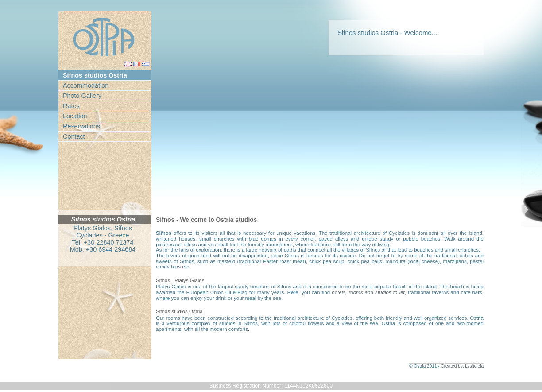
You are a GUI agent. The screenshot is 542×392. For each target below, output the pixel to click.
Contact (74, 136)
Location (75, 116)
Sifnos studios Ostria (95, 75)
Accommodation (86, 85)
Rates (71, 106)
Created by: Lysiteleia (462, 366)
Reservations (81, 126)
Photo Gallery (82, 96)
